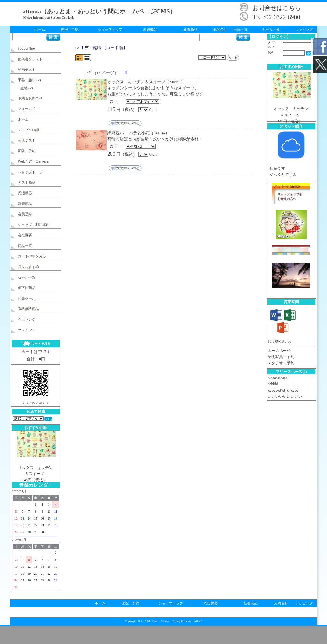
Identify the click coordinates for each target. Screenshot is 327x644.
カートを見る (36, 343)
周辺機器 (150, 29)
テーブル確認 (28, 130)
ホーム (40, 29)
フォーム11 (27, 109)
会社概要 (25, 235)
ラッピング (304, 29)
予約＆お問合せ (30, 98)
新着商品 (190, 29)
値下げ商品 (27, 288)
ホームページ (279, 351)
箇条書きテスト (30, 59)
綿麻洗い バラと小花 (129, 133)
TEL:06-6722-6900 (276, 17)
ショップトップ (110, 29)
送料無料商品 (28, 309)
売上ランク (27, 319)
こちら (292, 8)
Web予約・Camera (33, 161)
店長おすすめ (28, 267)
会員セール (27, 298)
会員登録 (25, 214)
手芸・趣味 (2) (29, 80)
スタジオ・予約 (281, 363)
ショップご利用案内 (34, 225)
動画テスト (27, 70)
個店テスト (27, 140)
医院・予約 (70, 29)
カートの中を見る (32, 256)
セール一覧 (271, 29)
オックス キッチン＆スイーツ (136, 82)
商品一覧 (241, 29)
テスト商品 (27, 182)
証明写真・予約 (281, 357)
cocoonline (27, 48)
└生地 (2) (25, 88)
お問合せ (220, 29)
